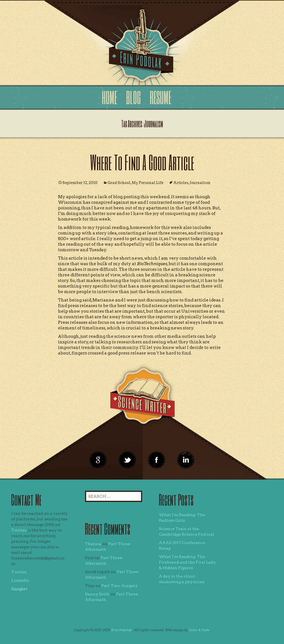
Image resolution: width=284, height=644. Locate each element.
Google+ (19, 589)
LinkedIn (20, 580)
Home (109, 97)
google (98, 460)
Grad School (119, 183)
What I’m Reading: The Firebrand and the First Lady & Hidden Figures (187, 562)
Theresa (93, 544)
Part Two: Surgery (120, 586)
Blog (133, 97)
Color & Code (199, 630)
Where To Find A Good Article (142, 162)
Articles (181, 183)
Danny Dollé (97, 594)
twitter (127, 460)
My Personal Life (148, 183)
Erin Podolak (122, 630)
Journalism (200, 183)
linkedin (157, 460)
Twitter (19, 530)
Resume (160, 97)
